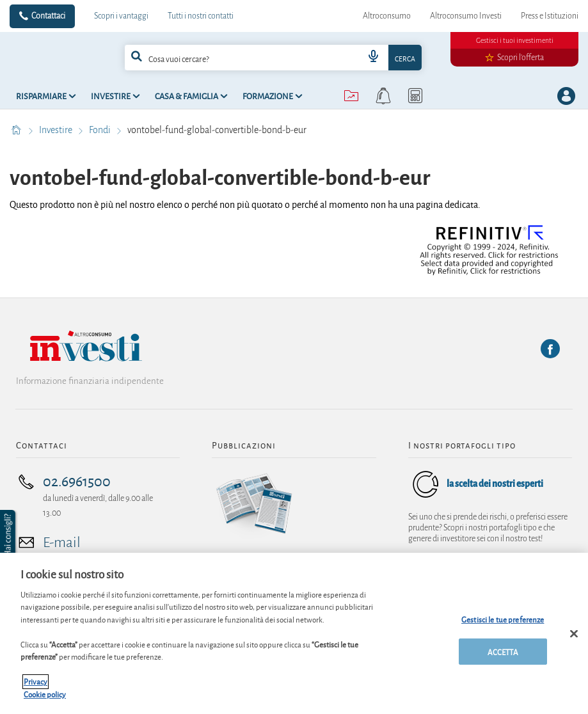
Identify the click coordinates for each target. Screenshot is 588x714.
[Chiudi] (574, 640)
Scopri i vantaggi (121, 16)
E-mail (62, 543)
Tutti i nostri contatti (201, 16)
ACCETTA (503, 657)
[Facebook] (550, 349)
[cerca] (226, 58)
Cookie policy (45, 700)
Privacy (36, 688)
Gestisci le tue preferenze (503, 625)
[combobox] (273, 58)
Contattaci (48, 16)
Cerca (405, 58)
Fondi (101, 130)
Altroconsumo (387, 16)
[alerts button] (383, 96)
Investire (57, 130)
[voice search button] (373, 58)
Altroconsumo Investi (466, 16)
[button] (9, 535)
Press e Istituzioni (550, 16)
